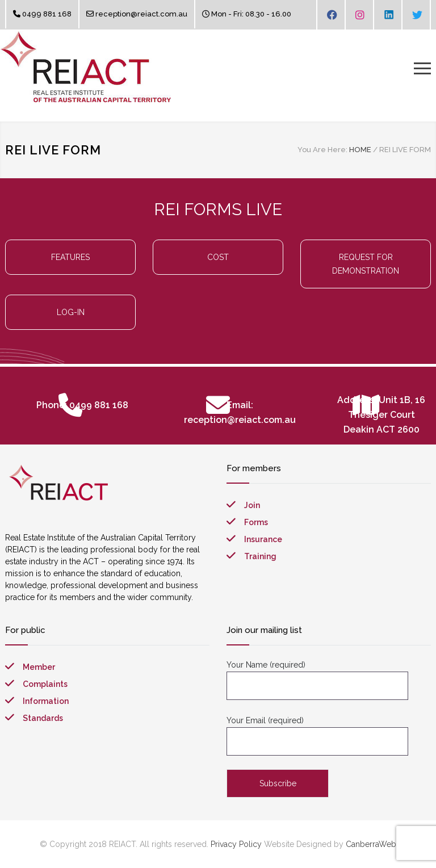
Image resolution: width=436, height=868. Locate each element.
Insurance (263, 539)
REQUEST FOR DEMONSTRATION (366, 264)
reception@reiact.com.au (141, 14)
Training (260, 556)
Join (252, 505)
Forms (256, 522)
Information (46, 701)
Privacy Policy (236, 844)
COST (218, 257)
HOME (360, 150)
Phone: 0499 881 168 (82, 405)
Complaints (45, 684)
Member (39, 667)
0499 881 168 (47, 14)
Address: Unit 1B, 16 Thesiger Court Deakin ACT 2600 (381, 415)
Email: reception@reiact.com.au (240, 412)
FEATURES (70, 257)
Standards (43, 718)
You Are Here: (322, 150)
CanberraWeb (371, 844)
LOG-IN (71, 312)
